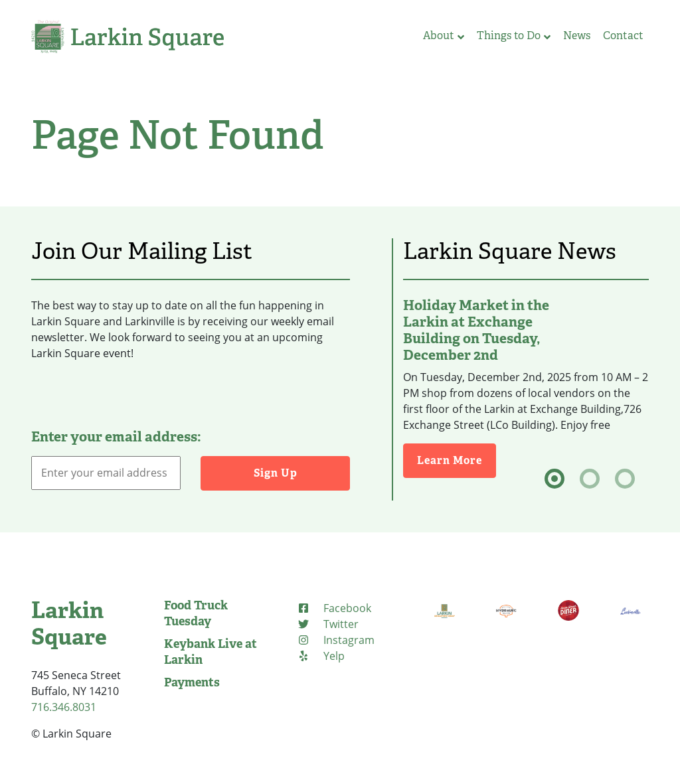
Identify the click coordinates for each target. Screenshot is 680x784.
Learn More (457, 460)
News (577, 36)
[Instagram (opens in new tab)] (336, 640)
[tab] (554, 479)
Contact (623, 36)
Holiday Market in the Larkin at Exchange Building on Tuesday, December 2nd (476, 330)
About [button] (444, 36)
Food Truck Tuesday (196, 613)
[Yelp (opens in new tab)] (321, 656)
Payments (192, 682)
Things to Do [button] (514, 36)
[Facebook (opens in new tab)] (334, 608)
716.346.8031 (64, 707)
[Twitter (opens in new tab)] (328, 624)
